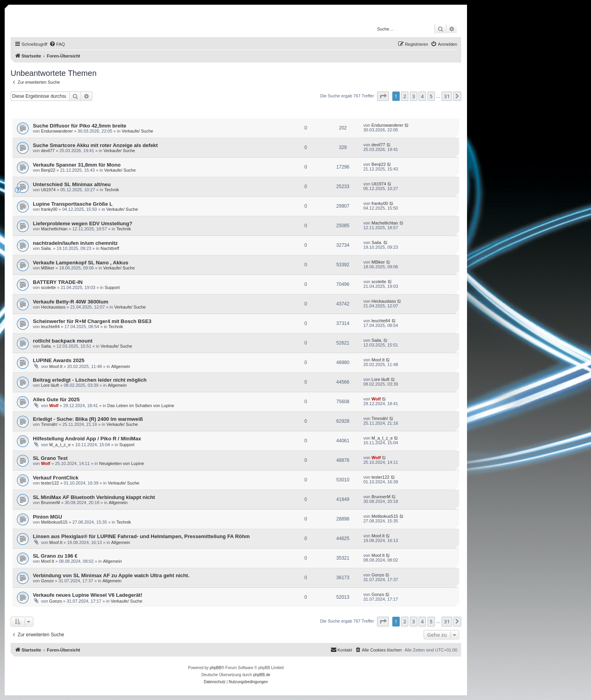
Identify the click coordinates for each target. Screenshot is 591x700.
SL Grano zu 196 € (55, 556)
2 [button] (405, 96)
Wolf (54, 406)
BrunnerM (50, 503)
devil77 (48, 151)
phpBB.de (262, 675)
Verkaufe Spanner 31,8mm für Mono (77, 165)
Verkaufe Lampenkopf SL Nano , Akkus (81, 263)
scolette (49, 287)
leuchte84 (50, 327)
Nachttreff (110, 248)
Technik (112, 190)
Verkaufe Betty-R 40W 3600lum (71, 302)
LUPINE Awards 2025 (59, 360)
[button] (383, 96)
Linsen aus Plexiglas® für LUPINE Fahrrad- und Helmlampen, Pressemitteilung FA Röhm (141, 536)
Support (112, 287)
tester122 (50, 483)
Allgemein (120, 366)
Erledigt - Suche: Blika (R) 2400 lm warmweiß (88, 419)
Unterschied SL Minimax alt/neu (72, 184)
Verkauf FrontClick (56, 478)
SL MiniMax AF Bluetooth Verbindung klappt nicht (94, 497)
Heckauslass (53, 307)
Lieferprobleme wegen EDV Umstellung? (83, 223)
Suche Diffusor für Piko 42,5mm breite (80, 126)
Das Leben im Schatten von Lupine (141, 406)
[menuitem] (57, 44)
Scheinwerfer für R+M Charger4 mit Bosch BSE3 (92, 321)
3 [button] (414, 96)
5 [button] (431, 96)
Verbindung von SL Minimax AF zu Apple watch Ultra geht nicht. (111, 575)
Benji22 (48, 170)
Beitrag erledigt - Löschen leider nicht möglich (90, 380)
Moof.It (56, 366)
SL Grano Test (50, 458)
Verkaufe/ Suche (137, 131)
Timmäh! (49, 424)
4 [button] (422, 96)
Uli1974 (48, 190)
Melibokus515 (54, 522)
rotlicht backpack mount (63, 341)
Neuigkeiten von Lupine (121, 463)
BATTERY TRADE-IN (58, 282)
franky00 (49, 209)
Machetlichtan (54, 229)
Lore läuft (50, 385)
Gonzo (47, 581)
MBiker (48, 268)
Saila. (47, 248)
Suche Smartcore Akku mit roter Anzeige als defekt (95, 145)
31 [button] (447, 96)
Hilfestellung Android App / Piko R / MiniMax (87, 439)
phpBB (216, 668)
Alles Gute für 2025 (56, 399)
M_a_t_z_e (60, 445)
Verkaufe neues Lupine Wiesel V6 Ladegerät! (88, 595)
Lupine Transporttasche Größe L (73, 204)
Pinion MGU (48, 517)
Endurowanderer (57, 131)
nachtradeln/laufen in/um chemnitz (75, 243)
